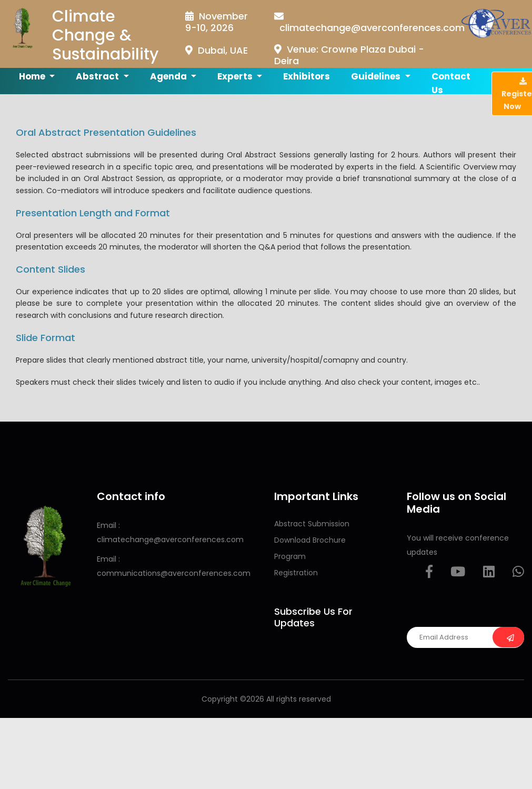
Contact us (451, 83)
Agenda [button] (169, 76)
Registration (296, 573)
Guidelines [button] (377, 76)
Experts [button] (236, 76)
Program (290, 556)
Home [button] (33, 76)
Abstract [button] (98, 76)
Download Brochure (310, 540)
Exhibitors (307, 76)
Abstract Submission (312, 524)
